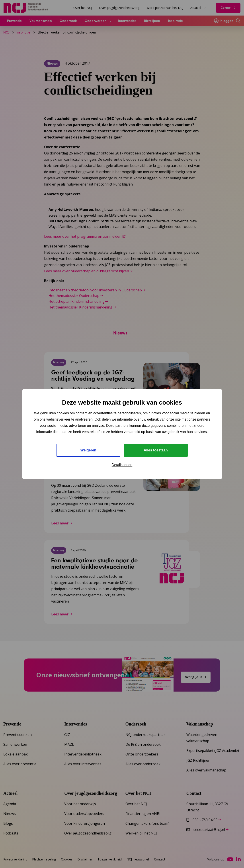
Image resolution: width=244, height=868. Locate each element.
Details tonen (122, 465)
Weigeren (88, 450)
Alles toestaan (156, 450)
